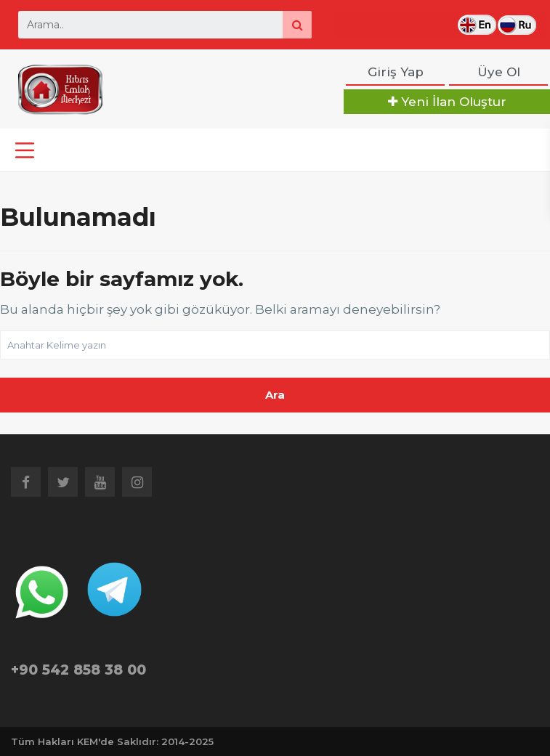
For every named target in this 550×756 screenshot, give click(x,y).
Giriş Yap (396, 72)
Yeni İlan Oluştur (447, 102)
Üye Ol (499, 72)
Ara (275, 395)
